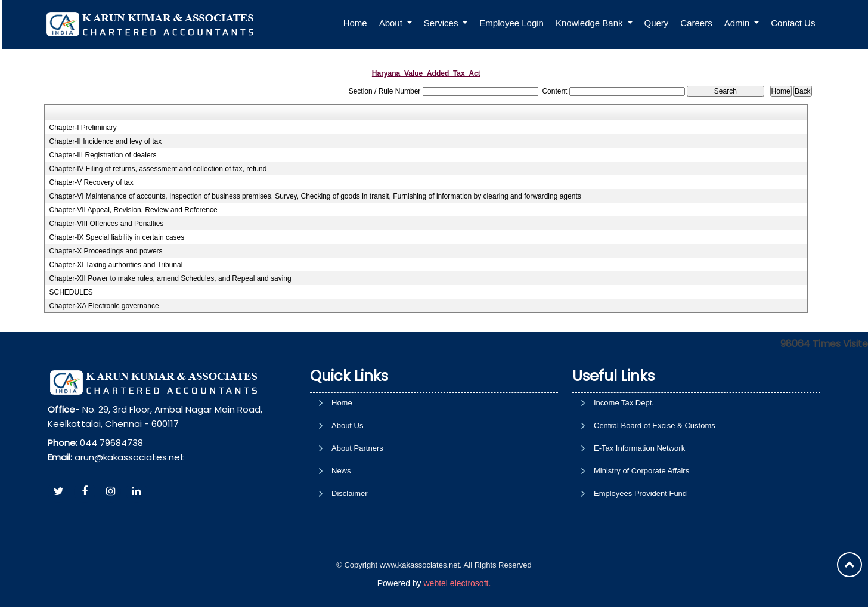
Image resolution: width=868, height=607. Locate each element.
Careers (696, 23)
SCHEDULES (71, 292)
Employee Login (511, 23)
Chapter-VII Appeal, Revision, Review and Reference (133, 210)
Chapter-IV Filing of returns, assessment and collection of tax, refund (158, 169)
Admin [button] (738, 23)
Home (355, 23)
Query (657, 23)
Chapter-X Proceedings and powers (106, 251)
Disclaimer (350, 542)
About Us (347, 474)
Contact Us (793, 23)
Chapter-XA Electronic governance (104, 306)
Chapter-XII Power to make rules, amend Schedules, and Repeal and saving (170, 278)
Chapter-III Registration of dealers (103, 155)
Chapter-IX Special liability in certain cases (117, 237)
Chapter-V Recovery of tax (91, 182)
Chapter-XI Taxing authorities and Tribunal (116, 265)
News (341, 520)
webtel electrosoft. (457, 583)
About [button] (392, 23)
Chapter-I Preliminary (83, 128)
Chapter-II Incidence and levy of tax (105, 141)
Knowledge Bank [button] (590, 23)
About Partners (357, 497)
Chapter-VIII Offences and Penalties (106, 224)
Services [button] (442, 23)
